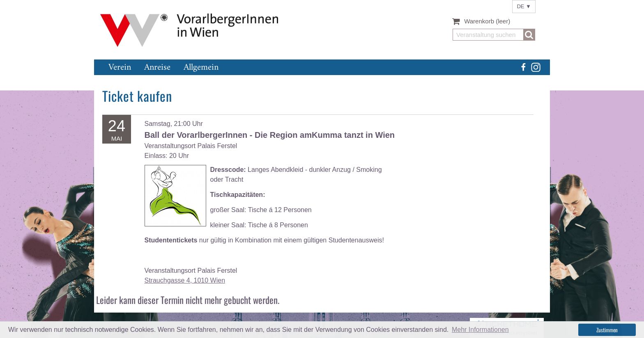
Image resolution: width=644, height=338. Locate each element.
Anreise (157, 67)
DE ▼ (524, 6)
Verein (120, 67)
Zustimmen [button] (607, 330)
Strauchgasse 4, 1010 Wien (185, 280)
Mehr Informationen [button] (480, 330)
